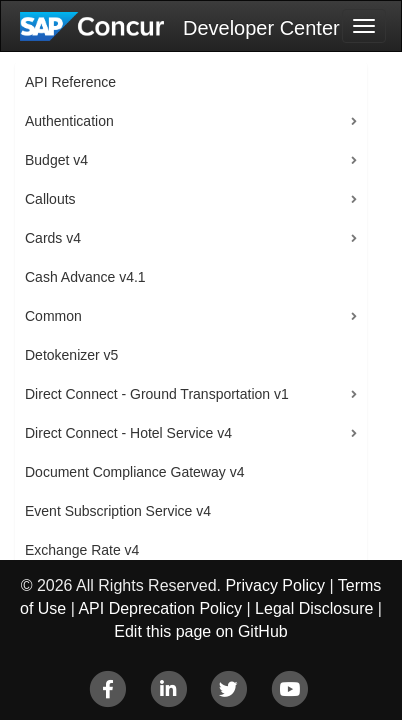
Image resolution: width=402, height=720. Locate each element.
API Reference (70, 82)
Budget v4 (56, 160)
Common (53, 316)
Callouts (50, 199)
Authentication (69, 121)
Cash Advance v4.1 (85, 277)
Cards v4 (53, 238)
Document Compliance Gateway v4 (134, 472)
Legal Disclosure (314, 608)
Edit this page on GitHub (200, 631)
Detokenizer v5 (71, 355)
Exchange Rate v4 (82, 550)
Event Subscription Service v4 (118, 511)
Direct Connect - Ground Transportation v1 (157, 394)
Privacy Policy (275, 585)
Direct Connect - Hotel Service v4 (128, 433)
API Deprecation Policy (160, 608)
